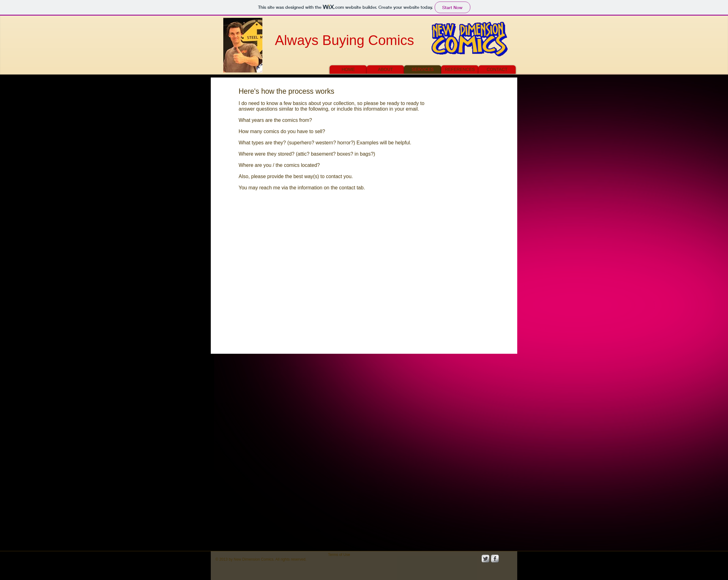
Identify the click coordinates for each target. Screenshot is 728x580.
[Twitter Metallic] (485, 559)
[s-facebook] (495, 559)
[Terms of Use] (339, 555)
